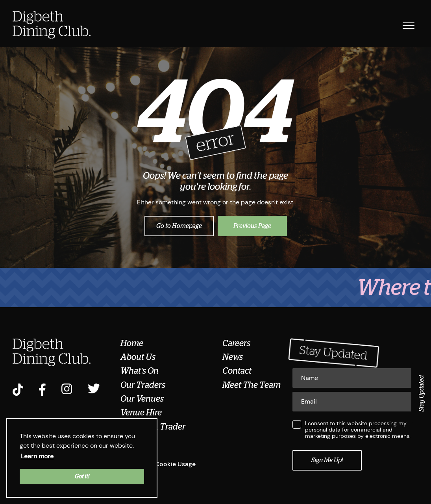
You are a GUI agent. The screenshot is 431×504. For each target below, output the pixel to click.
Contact (237, 371)
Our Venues (142, 399)
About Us (138, 357)
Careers (236, 343)
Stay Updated (422, 393)
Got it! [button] (82, 476)
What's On (140, 371)
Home (132, 343)
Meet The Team (252, 385)
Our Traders (143, 385)
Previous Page (252, 226)
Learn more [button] (37, 456)
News (233, 357)
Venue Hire (141, 413)
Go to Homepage (179, 226)
